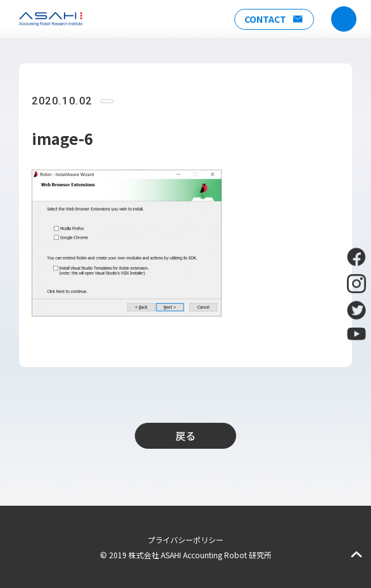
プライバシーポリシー (185, 540)
